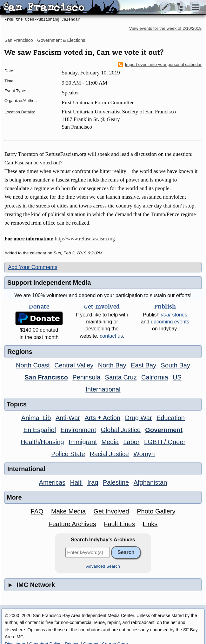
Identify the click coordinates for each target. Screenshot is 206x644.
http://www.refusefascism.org (85, 239)
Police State (68, 454)
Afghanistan (150, 482)
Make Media (68, 511)
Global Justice (121, 430)
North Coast (33, 365)
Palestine (116, 482)
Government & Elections (61, 40)
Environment (78, 430)
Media (110, 442)
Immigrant (83, 442)
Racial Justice (109, 454)
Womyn (144, 454)
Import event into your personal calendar (160, 65)
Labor (131, 442)
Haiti (76, 482)
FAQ (37, 511)
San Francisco (19, 40)
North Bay (112, 365)
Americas (52, 482)
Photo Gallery (156, 511)
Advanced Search (103, 566)
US (177, 377)
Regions (20, 352)
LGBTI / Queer (165, 442)
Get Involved (111, 511)
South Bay (176, 365)
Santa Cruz (121, 377)
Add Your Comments (33, 267)
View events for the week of (165, 28)
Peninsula (86, 377)
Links (150, 524)
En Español (40, 430)
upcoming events (170, 322)
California (155, 377)
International (103, 389)
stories (174, 315)
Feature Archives (72, 524)
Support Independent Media (49, 283)
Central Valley (74, 365)
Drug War (139, 418)
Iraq (93, 482)
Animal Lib (36, 418)
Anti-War (68, 418)
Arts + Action (102, 418)
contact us (111, 336)
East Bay (143, 365)
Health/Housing (42, 442)
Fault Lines (119, 524)
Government (164, 430)
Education (171, 418)
